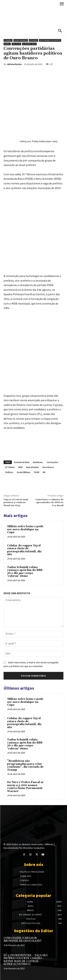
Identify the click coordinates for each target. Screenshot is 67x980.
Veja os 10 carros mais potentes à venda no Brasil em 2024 (16, 503)
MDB (20, 467)
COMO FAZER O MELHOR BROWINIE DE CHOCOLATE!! (23, 940)
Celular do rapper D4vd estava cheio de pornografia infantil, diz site (24, 550)
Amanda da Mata (22, 462)
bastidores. (38, 462)
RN (44, 472)
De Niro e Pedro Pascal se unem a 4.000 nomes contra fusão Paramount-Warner (25, 787)
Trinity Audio (39, 141)
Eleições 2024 (29, 44)
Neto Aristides (32, 467)
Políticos (9, 472)
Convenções (52, 462)
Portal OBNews (23, 472)
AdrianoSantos (14, 64)
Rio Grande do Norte (50, 40)
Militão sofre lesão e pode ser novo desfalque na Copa (25, 529)
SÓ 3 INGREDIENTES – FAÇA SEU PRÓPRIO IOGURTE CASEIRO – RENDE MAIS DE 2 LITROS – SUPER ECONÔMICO (26, 960)
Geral (7, 44)
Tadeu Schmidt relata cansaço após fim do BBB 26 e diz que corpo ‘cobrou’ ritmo (25, 572)
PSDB (36, 472)
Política (16, 44)
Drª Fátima (10, 467)
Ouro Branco (21, 40)
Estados (33, 40)
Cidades (8, 40)
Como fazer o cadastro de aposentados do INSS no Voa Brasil (49, 503)
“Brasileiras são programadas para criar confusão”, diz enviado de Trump (25, 765)
